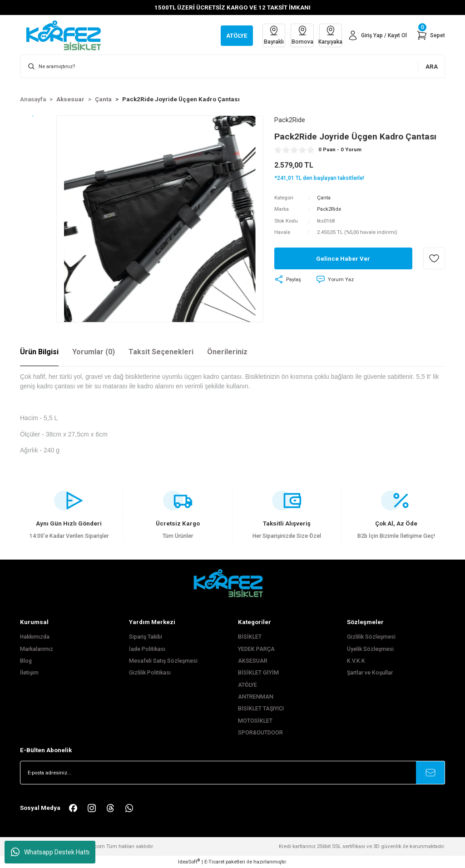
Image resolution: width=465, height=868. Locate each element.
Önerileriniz (227, 352)
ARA (432, 67)
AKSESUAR (253, 661)
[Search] (232, 66)
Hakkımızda (35, 637)
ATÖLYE (247, 685)
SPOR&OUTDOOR (260, 733)
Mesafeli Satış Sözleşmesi (163, 661)
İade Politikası (147, 649)
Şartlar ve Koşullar (370, 673)
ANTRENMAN (256, 697)
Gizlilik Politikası (150, 673)
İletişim (29, 673)
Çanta (324, 198)
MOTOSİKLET (255, 721)
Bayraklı (271, 35)
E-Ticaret (214, 862)
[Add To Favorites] (434, 259)
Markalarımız (37, 649)
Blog (26, 661)
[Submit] (430, 773)
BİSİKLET (250, 637)
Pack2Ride (329, 209)
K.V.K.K (356, 661)
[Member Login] (377, 35)
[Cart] (431, 35)
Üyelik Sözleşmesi (370, 649)
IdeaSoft (189, 861)
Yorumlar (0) (94, 352)
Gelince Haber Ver (343, 259)
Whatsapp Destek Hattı (50, 852)
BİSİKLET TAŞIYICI (261, 709)
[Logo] (68, 35)
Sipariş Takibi (146, 637)
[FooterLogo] (232, 583)
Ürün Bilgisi (39, 352)
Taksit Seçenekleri (161, 352)
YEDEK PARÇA (256, 649)
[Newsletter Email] (232, 773)
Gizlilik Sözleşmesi (371, 637)
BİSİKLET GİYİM (258, 673)
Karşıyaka (329, 35)
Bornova (300, 35)
